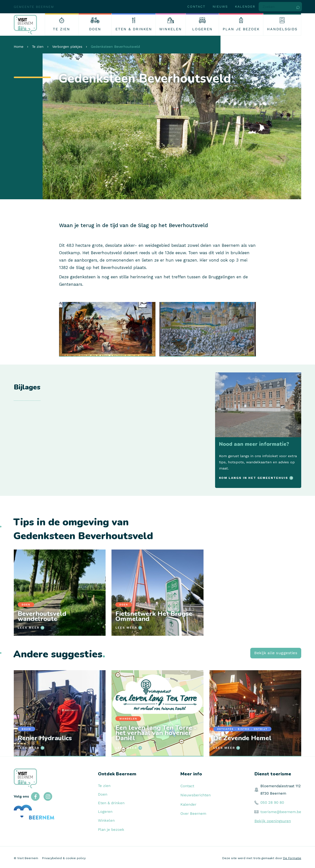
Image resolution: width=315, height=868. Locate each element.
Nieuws (220, 7)
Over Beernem (193, 814)
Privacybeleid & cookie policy (64, 858)
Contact (196, 7)
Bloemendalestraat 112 (281, 786)
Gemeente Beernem (34, 7)
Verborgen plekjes (67, 47)
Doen (103, 794)
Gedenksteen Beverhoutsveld (115, 47)
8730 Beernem (273, 793)
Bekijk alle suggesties (276, 653)
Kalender (245, 7)
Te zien (38, 47)
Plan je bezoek (111, 830)
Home (19, 47)
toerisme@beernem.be (281, 812)
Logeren (105, 812)
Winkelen (106, 820)
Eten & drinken (111, 803)
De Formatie (292, 858)
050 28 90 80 (272, 802)
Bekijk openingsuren (273, 821)
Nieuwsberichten (196, 795)
